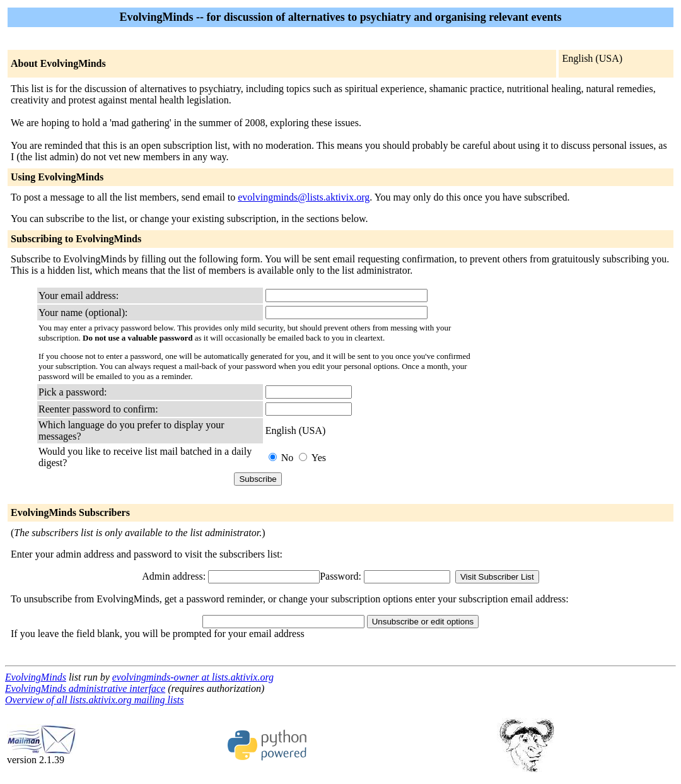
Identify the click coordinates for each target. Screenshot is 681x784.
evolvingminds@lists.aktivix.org (304, 197)
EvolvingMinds (36, 677)
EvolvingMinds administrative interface (85, 688)
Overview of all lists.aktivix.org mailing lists (94, 700)
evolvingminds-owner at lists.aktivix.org (193, 677)
